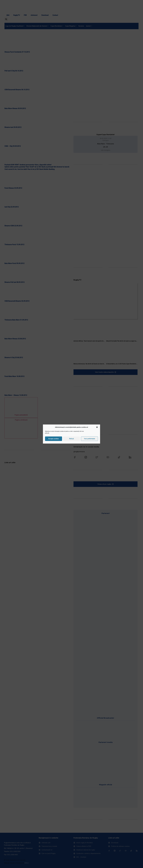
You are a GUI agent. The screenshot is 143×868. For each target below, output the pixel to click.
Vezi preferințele (90, 438)
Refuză (72, 438)
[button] (97, 428)
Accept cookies (54, 438)
